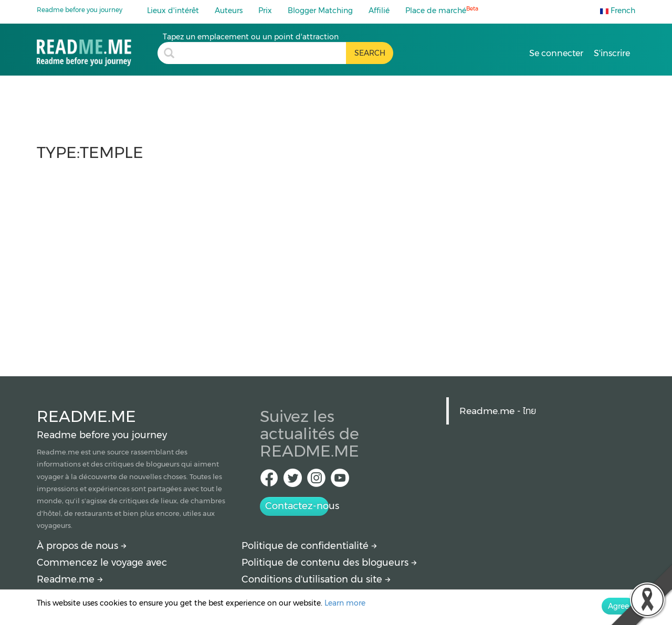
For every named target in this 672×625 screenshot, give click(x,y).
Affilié (379, 10)
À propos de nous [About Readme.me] (82, 546)
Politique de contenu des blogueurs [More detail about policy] (329, 563)
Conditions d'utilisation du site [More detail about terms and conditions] (316, 579)
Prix (265, 10)
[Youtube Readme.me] (340, 481)
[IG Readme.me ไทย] (316, 481)
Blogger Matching (320, 10)
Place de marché (442, 10)
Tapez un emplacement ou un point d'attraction (251, 37)
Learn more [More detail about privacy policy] (345, 603)
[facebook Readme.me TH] (269, 481)
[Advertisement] (336, 263)
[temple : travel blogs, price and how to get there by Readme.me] (97, 49)
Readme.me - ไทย (498, 411)
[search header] (263, 53)
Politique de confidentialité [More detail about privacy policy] (309, 546)
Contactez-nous (297, 506)
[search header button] (370, 53)
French (618, 10)
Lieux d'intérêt (173, 10)
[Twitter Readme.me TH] (293, 481)
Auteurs (229, 10)
